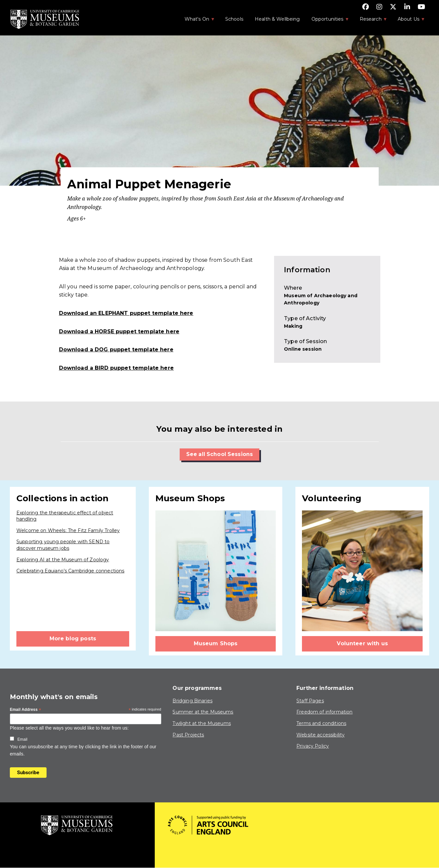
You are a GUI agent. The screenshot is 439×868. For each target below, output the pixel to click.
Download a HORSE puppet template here (119, 331)
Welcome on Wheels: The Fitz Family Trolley (68, 530)
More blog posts (73, 639)
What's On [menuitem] (196, 21)
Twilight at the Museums (201, 723)
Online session (303, 349)
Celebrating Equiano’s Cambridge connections (70, 571)
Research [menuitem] (370, 21)
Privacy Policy (313, 746)
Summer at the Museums (203, 712)
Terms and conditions (321, 723)
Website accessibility (320, 735)
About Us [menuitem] (408, 21)
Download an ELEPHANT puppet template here (126, 313)
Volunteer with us (362, 643)
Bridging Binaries (192, 701)
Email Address (26, 710)
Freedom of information (324, 712)
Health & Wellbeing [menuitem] (277, 19)
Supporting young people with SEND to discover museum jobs (63, 545)
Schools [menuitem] (234, 19)
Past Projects (188, 735)
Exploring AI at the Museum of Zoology (63, 560)
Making (293, 326)
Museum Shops (216, 643)
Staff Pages (310, 701)
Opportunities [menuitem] (327, 21)
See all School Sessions (219, 454)
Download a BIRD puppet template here (116, 368)
